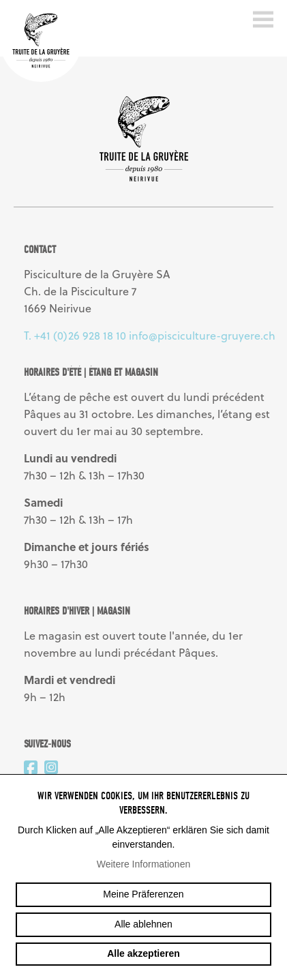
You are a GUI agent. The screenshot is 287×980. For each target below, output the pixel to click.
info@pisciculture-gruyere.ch (202, 335)
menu (263, 20)
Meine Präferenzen (143, 894)
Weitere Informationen (143, 864)
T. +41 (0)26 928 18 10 (75, 335)
